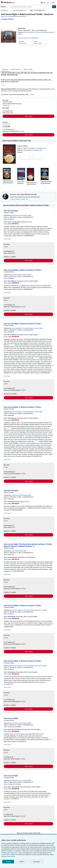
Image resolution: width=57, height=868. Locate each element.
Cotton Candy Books (14, 222)
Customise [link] (36, 862)
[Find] (54, 7)
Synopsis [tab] (5, 69)
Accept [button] (8, 862)
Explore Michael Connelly (19, 199)
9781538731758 (41, 148)
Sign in (49, 3)
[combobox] (31, 7)
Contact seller (7, 239)
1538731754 (27, 148)
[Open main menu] (4, 7)
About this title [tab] (16, 69)
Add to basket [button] (29, 116)
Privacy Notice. (11, 856)
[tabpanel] (28, 84)
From (25, 42)
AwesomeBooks (12, 557)
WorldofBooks (12, 281)
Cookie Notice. (6, 854)
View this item (6, 105)
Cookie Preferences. (12, 853)
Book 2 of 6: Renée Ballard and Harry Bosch (14, 16)
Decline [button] (22, 862)
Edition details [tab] (28, 69)
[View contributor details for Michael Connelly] (7, 19)
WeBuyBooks (12, 616)
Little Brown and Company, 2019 (33, 150)
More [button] (32, 94)
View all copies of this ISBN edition (28, 38)
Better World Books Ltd (15, 729)
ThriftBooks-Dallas (13, 502)
